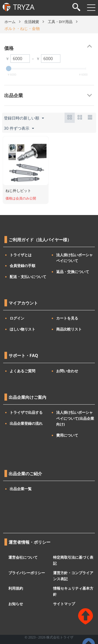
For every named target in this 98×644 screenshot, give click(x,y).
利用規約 (16, 588)
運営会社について (23, 557)
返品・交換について (73, 272)
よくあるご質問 (22, 371)
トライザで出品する (26, 412)
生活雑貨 (32, 22)
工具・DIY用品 (60, 22)
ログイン (17, 318)
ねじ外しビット (18, 190)
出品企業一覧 (21, 489)
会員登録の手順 (22, 266)
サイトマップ (64, 604)
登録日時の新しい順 (24, 118)
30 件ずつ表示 (19, 128)
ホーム (10, 22)
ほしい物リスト (22, 329)
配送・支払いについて (28, 277)
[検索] (76, 8)
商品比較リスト (69, 329)
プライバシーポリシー (27, 573)
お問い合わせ (67, 371)
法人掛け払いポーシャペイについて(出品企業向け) (75, 418)
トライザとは (21, 255)
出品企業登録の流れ (26, 423)
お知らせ (16, 604)
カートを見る (67, 318)
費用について (67, 435)
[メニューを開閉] (91, 8)
